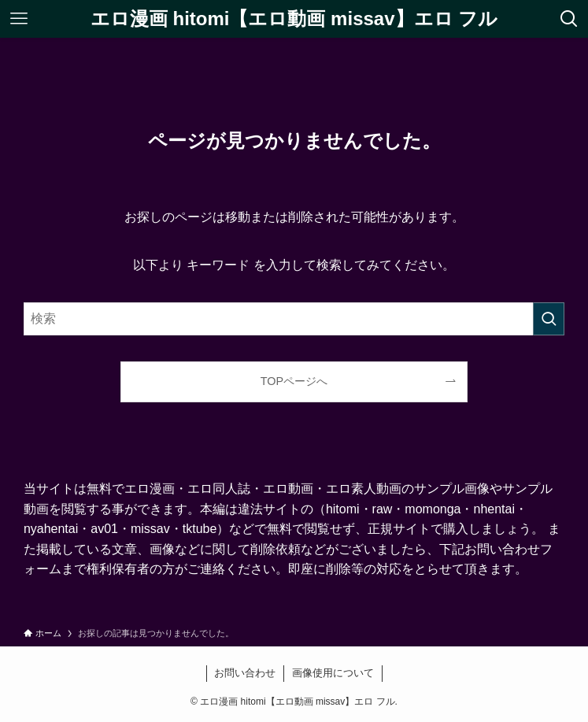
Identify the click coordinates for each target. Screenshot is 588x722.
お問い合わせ (245, 673)
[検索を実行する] (549, 319)
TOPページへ (294, 381)
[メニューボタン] (19, 19)
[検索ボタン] (569, 19)
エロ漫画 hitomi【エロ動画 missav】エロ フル (294, 19)
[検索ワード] (294, 319)
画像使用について (333, 673)
